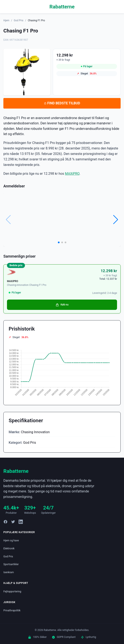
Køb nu (62, 305)
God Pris (19, 20)
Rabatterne (62, 7)
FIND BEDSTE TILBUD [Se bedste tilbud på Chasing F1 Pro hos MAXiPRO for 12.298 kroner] (62, 103)
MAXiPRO (72, 174)
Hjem (6, 20)
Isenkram (9, 572)
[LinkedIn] (21, 522)
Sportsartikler (11, 564)
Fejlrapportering (12, 592)
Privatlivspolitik (12, 610)
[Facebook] (5, 522)
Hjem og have (11, 540)
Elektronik (9, 549)
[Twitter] (13, 522)
